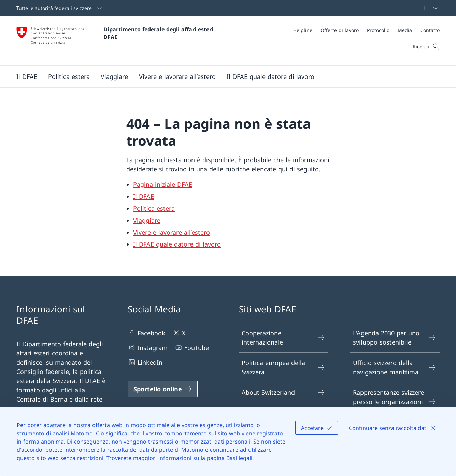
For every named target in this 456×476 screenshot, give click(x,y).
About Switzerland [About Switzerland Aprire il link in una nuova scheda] (283, 393)
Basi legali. (240, 458)
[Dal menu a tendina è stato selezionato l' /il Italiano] (427, 8)
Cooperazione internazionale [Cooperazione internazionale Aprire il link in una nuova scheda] (283, 338)
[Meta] (366, 30)
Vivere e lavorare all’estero (172, 232)
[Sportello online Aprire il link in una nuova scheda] (163, 389)
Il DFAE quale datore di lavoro (177, 244)
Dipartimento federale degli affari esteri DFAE (159, 33)
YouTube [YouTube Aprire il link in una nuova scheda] (192, 347)
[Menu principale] (223, 76)
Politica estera (154, 208)
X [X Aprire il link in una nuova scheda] (179, 333)
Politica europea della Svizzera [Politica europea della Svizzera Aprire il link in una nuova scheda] (283, 367)
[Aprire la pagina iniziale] (116, 40)
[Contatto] (430, 30)
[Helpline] (303, 30)
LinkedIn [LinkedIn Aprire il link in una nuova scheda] (145, 362)
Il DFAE (144, 196)
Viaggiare (147, 220)
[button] (27, 76)
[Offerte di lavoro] (340, 30)
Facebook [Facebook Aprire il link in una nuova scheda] (146, 333)
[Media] (405, 30)
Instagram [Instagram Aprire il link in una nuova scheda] (148, 347)
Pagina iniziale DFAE (163, 184)
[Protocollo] (378, 30)
